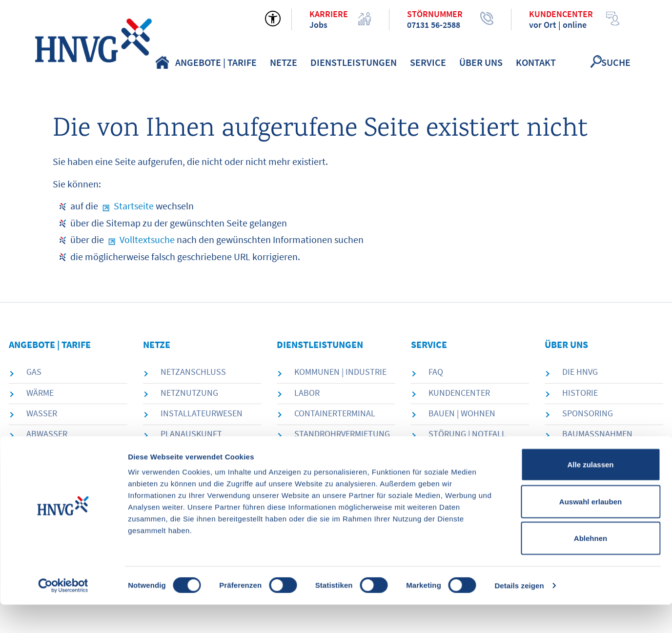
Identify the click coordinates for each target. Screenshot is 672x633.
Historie (580, 393)
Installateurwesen (202, 413)
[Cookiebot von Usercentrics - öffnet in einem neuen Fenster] (63, 614)
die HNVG (580, 372)
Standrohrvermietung (342, 434)
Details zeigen (519, 614)
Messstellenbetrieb (203, 454)
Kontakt (536, 62)
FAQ (436, 372)
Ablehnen (591, 566)
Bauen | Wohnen (462, 413)
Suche (616, 62)
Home (162, 62)
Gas (34, 372)
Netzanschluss (193, 372)
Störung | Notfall (467, 434)
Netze (284, 62)
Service (428, 62)
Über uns (481, 62)
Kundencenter (459, 393)
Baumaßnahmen (597, 434)
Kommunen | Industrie (340, 372)
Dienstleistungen (354, 62)
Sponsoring (588, 413)
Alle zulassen (590, 493)
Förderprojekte (462, 454)
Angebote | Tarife (216, 62)
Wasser (42, 413)
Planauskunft (191, 434)
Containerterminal (335, 413)
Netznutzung (189, 393)
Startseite (134, 206)
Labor (307, 393)
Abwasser (47, 434)
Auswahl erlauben (591, 530)
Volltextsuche (147, 240)
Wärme (40, 393)
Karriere (580, 454)
